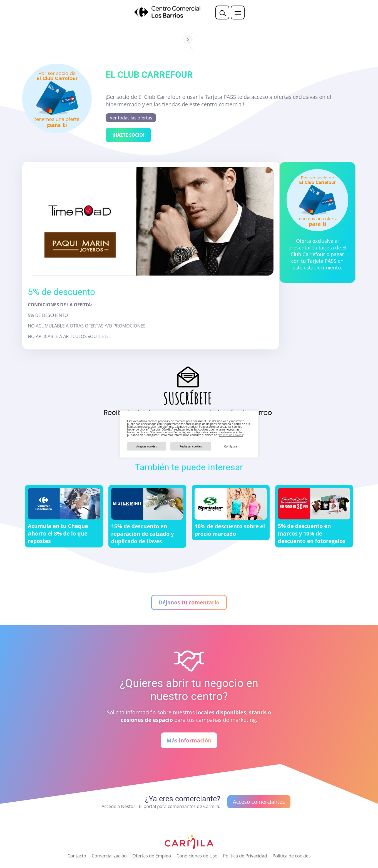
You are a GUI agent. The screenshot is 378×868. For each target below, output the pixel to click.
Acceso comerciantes (259, 802)
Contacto (77, 856)
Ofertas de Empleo (152, 856)
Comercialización (109, 856)
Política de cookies (231, 435)
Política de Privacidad (245, 856)
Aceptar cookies (147, 446)
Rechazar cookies (191, 446)
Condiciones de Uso (197, 856)
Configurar (231, 446)
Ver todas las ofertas (131, 118)
